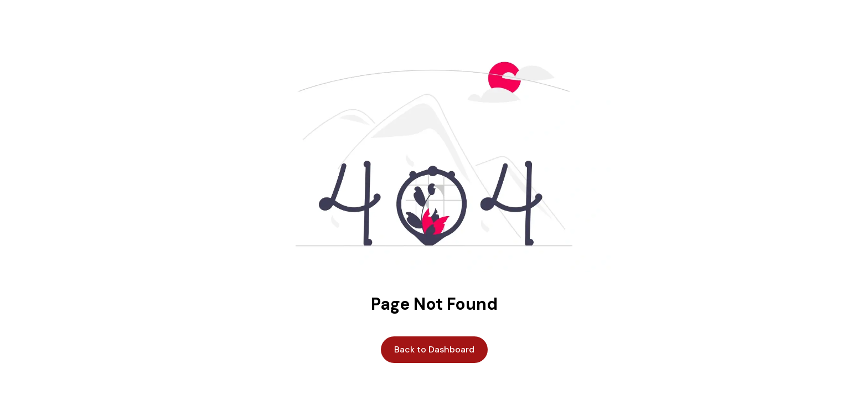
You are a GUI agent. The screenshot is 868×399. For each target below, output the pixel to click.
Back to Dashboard (434, 349)
